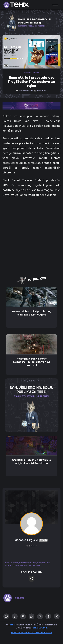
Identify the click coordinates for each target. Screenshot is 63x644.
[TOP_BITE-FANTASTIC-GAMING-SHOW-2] (32, 106)
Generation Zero (28, 563)
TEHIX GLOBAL (39, 628)
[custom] (15, 616)
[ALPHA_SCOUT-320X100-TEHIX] (32, 22)
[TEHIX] (16, 5)
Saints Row (35, 565)
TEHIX (12, 625)
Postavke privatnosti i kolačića (32, 632)
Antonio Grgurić (32, 540)
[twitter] (57, 616)
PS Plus (24, 565)
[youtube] (23, 616)
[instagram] (6, 616)
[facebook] (48, 616)
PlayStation (43, 563)
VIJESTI (36, 73)
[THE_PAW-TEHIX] (32, 405)
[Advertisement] (32, 236)
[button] (55, 5)
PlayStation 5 (12, 565)
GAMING (28, 73)
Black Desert (12, 563)
